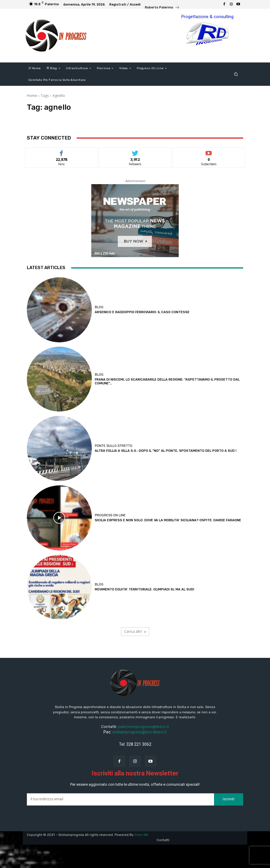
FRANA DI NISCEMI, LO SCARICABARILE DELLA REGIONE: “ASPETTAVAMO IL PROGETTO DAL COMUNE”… (167, 381)
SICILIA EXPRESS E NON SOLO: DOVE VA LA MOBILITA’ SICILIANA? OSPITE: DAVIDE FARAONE (168, 520)
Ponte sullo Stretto (114, 446)
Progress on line (110, 515)
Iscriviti (229, 799)
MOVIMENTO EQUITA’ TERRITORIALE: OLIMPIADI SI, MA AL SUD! (144, 589)
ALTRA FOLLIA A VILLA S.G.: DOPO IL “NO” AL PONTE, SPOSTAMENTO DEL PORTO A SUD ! (166, 451)
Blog (99, 307)
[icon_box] (162, 8)
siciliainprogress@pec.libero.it (139, 732)
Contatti (163, 840)
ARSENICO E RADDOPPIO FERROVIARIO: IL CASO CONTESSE (142, 312)
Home (32, 96)
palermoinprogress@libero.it (143, 727)
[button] (236, 74)
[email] (120, 799)
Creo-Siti (141, 835)
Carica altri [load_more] (135, 631)
